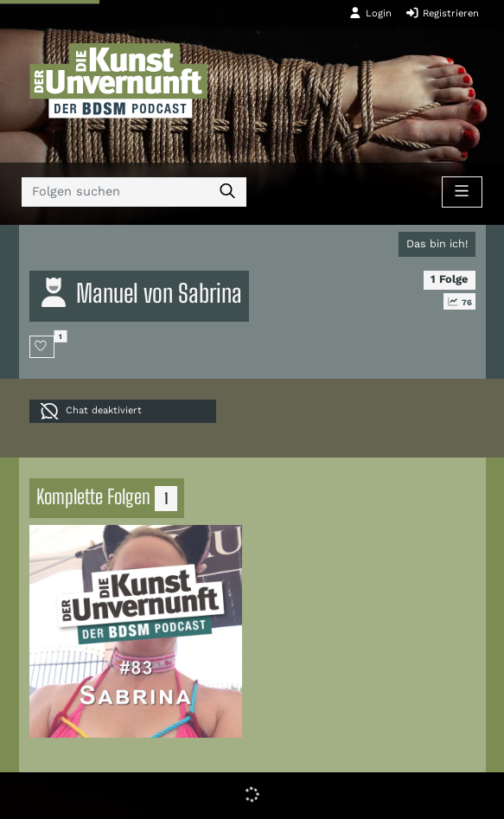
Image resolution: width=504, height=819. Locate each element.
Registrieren (442, 13)
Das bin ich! (437, 243)
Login (370, 13)
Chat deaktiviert (91, 411)
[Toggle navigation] (462, 192)
